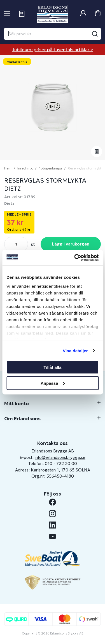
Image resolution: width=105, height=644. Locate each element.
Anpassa (53, 383)
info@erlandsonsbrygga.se (60, 457)
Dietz (9, 203)
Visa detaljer (75, 351)
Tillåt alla (53, 367)
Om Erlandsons (22, 419)
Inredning (25, 168)
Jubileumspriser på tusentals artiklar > (53, 49)
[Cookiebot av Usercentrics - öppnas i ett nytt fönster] (75, 258)
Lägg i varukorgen (71, 244)
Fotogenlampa (50, 168)
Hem (8, 168)
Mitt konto (17, 404)
